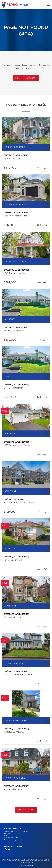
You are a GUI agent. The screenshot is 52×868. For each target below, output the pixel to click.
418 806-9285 (13, 838)
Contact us (31, 78)
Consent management (26, 862)
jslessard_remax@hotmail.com (20, 840)
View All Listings (26, 810)
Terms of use (45, 861)
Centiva (30, 865)
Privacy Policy (35, 861)
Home (18, 78)
